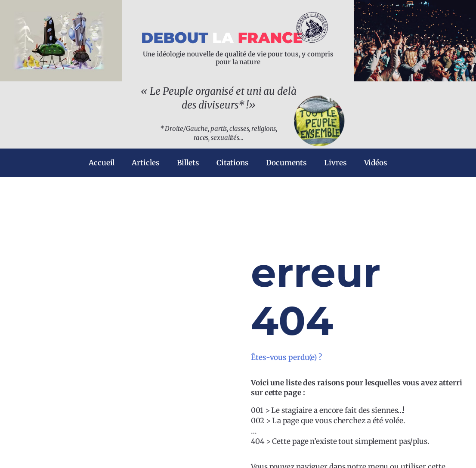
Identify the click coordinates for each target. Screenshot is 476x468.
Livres (335, 163)
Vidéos (376, 163)
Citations (233, 163)
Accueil (102, 163)
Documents (286, 163)
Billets (188, 163)
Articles (145, 163)
